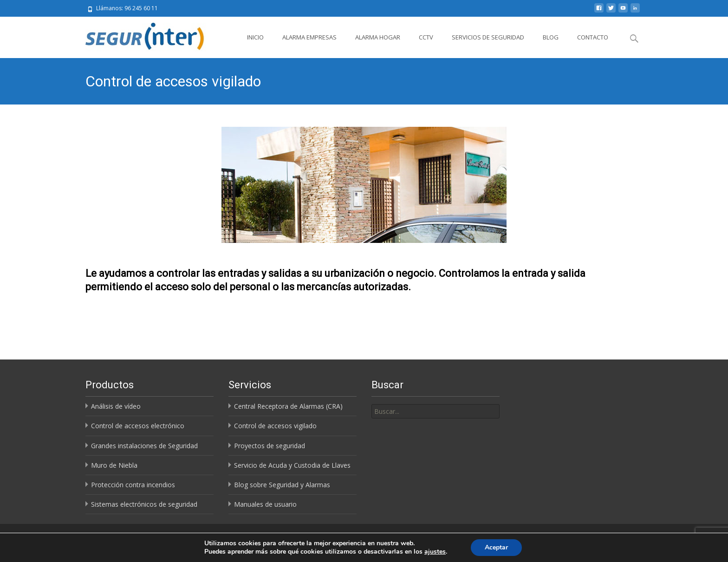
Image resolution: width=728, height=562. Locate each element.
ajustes (435, 552)
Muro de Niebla (114, 465)
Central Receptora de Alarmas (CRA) (288, 406)
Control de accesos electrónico (138, 426)
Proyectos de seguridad (270, 446)
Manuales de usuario (265, 504)
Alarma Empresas (309, 37)
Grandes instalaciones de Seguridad (144, 446)
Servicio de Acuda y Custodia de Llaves (292, 465)
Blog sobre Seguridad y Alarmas (282, 485)
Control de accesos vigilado (275, 426)
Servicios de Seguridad (488, 37)
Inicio (255, 37)
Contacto (593, 37)
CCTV (426, 37)
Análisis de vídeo (116, 406)
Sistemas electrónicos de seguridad (144, 504)
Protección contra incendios (133, 485)
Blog (551, 37)
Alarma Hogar (378, 37)
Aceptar (496, 547)
